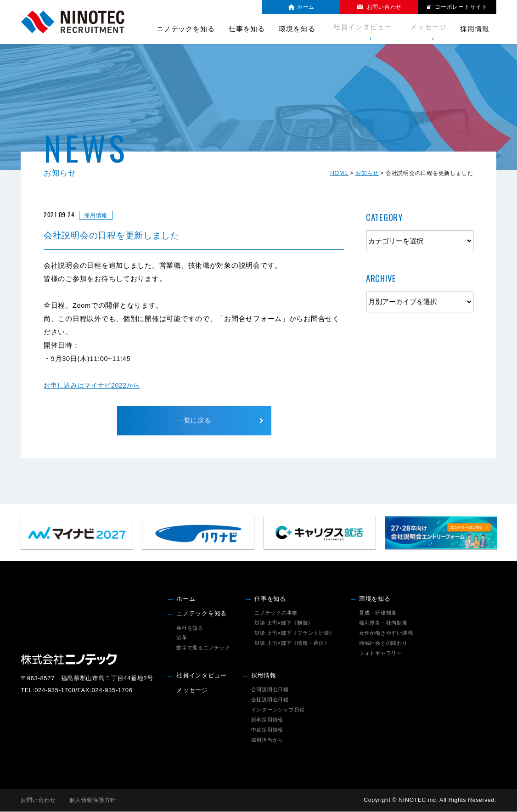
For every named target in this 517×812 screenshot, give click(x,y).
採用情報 (264, 676)
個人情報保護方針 (93, 801)
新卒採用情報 (267, 720)
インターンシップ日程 (278, 710)
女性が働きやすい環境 (386, 633)
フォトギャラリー (381, 654)
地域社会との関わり (383, 643)
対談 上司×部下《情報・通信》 (292, 643)
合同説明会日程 (270, 690)
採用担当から (267, 740)
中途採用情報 (267, 730)
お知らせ (367, 173)
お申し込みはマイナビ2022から (95, 385)
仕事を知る (270, 599)
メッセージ (428, 29)
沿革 (182, 638)
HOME (339, 173)
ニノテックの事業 (276, 613)
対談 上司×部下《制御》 (284, 623)
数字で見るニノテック (203, 648)
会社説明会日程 (270, 700)
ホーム (186, 599)
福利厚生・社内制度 (383, 623)
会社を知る (190, 628)
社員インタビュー (367, 29)
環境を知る (375, 599)
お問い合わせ (38, 801)
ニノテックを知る (202, 614)
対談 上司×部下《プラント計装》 (295, 633)
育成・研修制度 (378, 613)
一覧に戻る (194, 421)
